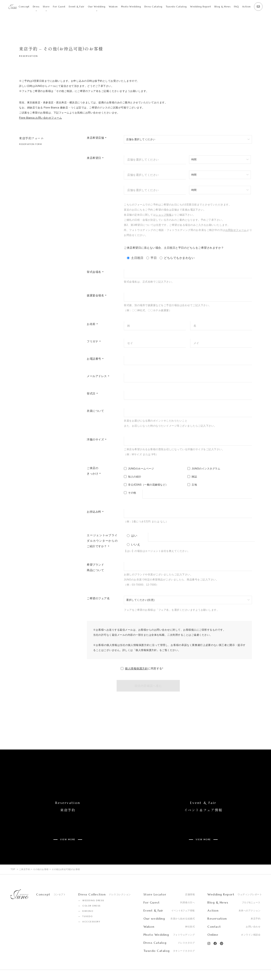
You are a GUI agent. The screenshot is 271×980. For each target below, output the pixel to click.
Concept (24, 7)
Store (46, 7)
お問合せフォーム (236, 230)
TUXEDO (87, 901)
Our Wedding (97, 7)
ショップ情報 (164, 215)
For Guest (59, 7)
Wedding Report (201, 7)
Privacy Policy (60, 967)
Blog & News (223, 7)
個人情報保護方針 (136, 668)
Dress (36, 7)
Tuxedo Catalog (176, 7)
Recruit (37, 967)
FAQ (236, 7)
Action (246, 7)
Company (17, 967)
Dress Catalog (153, 7)
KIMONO (88, 895)
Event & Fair (77, 7)
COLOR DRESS (91, 890)
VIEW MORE (68, 827)
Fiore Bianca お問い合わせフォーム (40, 118)
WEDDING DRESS (93, 885)
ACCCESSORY (91, 906)
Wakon (113, 7)
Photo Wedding (131, 7)
